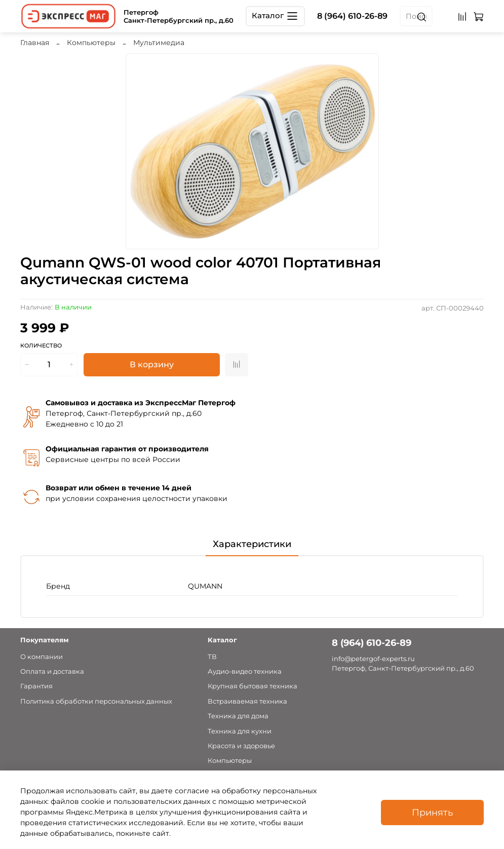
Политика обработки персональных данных (96, 701)
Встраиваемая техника (247, 701)
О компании (42, 657)
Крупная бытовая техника (253, 686)
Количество (41, 346)
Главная (35, 43)
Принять (432, 812)
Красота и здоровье (241, 746)
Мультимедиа (159, 43)
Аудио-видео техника (245, 671)
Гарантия (36, 686)
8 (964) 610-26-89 (352, 16)
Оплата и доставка (52, 671)
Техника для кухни (240, 731)
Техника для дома (238, 716)
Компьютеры (91, 43)
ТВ (212, 657)
